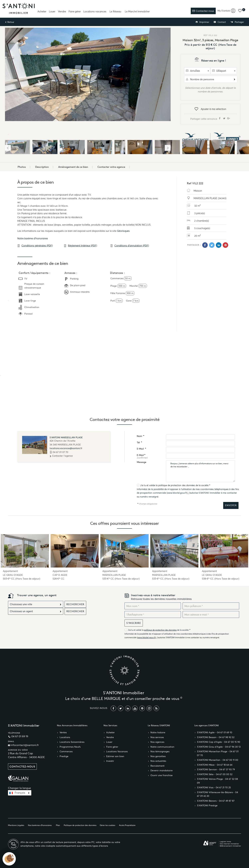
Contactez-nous (203, 11)
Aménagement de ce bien (73, 167)
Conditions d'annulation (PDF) (130, 246)
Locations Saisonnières (72, 742)
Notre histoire (158, 733)
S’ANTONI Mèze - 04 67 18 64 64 (215, 765)
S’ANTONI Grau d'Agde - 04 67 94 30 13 (219, 747)
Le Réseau (115, 11)
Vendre (62, 11)
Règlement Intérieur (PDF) (80, 246)
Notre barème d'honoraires (33, 238)
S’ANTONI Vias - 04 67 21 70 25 (214, 788)
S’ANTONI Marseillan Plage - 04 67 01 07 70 (218, 753)
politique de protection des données (177, 485)
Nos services (157, 737)
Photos (22, 167)
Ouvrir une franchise (162, 775)
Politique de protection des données (80, 825)
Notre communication (162, 747)
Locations (65, 737)
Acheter (42, 11)
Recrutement (157, 766)
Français (20, 793)
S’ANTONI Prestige (207, 806)
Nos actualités (158, 761)
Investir (110, 761)
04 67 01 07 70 (60, 452)
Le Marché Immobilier (137, 11)
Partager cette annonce (210, 118)
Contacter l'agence (61, 456)
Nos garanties (158, 756)
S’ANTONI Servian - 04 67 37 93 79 (216, 770)
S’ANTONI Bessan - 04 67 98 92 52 (216, 737)
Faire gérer (75, 11)
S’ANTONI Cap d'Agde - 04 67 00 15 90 (219, 742)
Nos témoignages (160, 752)
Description (42, 167)
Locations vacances (95, 11)
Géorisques (123, 231)
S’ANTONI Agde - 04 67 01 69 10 (215, 733)
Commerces (66, 752)
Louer (52, 11)
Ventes (63, 733)
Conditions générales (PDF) (35, 246)
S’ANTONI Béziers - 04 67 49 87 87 (216, 801)
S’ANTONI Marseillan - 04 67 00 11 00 (218, 760)
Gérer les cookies (107, 825)
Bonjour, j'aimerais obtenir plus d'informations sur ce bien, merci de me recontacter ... (200, 471)
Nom (140, 436)
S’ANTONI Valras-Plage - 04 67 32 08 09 (217, 781)
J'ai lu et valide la (149, 485)
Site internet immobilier (229, 844)
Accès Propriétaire (127, 825)
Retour (10, 22)
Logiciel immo (225, 842)
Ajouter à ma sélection (210, 109)
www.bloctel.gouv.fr (177, 493)
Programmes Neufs (70, 747)
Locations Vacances (117, 752)
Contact (220, 22)
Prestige (64, 756)
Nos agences (157, 742)
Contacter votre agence (111, 167)
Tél (139, 443)
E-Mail (141, 449)
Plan (58, 825)
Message (142, 462)
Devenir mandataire (162, 771)
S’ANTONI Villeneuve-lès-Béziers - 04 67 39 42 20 (217, 794)
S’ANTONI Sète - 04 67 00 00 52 (215, 774)
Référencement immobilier (230, 846)
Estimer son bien (115, 756)
